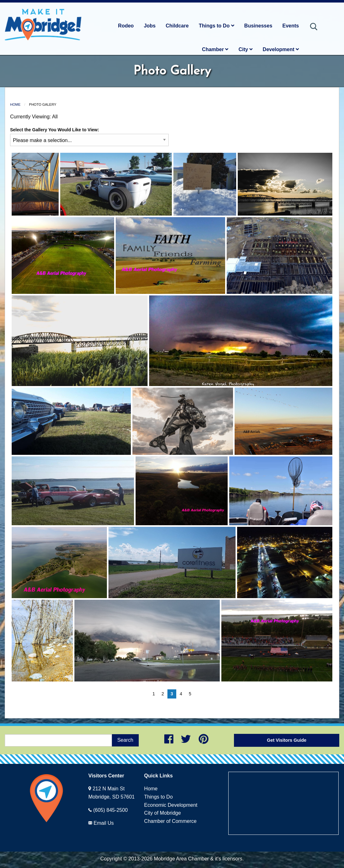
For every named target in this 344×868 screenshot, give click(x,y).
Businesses (258, 26)
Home (15, 104)
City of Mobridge (163, 813)
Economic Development (171, 805)
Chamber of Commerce (170, 821)
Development (281, 49)
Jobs (150, 26)
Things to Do (216, 26)
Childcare (177, 26)
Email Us (104, 823)
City (245, 49)
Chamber (215, 49)
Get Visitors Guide (287, 740)
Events (291, 26)
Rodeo (126, 26)
